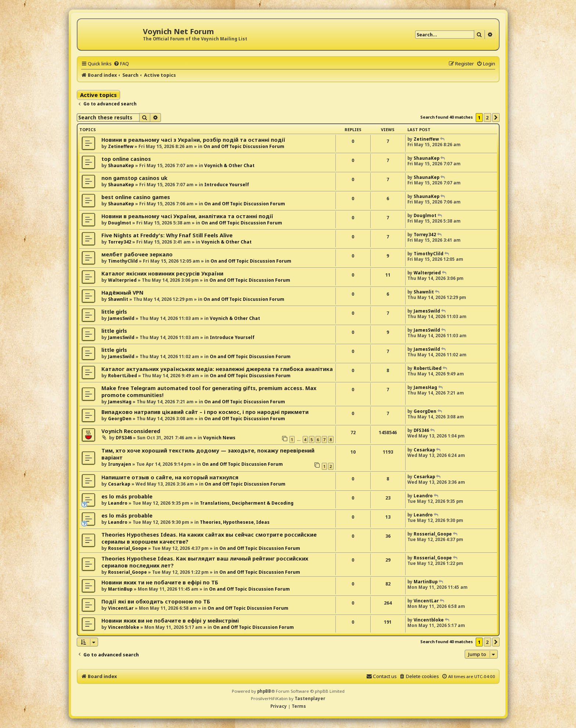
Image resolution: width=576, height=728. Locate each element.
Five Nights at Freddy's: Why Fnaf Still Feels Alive (167, 235)
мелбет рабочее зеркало (137, 254)
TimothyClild (123, 261)
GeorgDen (120, 419)
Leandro (118, 503)
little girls (114, 312)
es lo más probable (127, 496)
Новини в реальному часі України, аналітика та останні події (187, 216)
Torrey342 (120, 242)
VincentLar (121, 608)
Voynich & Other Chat (229, 165)
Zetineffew (121, 146)
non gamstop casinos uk (134, 178)
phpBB (264, 691)
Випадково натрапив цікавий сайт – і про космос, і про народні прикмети (205, 412)
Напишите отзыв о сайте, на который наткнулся (170, 477)
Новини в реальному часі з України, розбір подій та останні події (193, 140)
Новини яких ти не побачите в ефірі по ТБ (160, 582)
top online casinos (126, 159)
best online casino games (136, 197)
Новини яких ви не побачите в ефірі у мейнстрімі (170, 621)
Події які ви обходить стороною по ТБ (156, 601)
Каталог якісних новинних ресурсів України (162, 273)
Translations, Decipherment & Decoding (247, 503)
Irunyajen (120, 464)
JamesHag (120, 402)
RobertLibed (123, 376)
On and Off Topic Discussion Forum (244, 146)
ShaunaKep (121, 165)
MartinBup (120, 589)
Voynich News (219, 438)
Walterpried (122, 280)
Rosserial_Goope (127, 548)
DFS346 (124, 438)
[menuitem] (121, 64)
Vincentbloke (124, 627)
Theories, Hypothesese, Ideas (235, 522)
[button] (496, 118)
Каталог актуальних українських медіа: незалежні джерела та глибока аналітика (217, 369)
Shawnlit (118, 299)
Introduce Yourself (227, 185)
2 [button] (487, 118)
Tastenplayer (310, 698)
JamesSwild (121, 318)
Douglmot (120, 223)
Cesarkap (424, 450)
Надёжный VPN (123, 293)
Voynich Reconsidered (131, 431)
